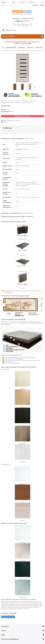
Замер (13, 2)
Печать (5, 122)
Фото (43, 2)
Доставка (22, 2)
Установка (31, 2)
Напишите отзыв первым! (14, 120)
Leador (13, 112)
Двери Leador (21, 48)
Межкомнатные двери (11, 48)
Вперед (35, 87)
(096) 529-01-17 (17, 19)
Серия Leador (30, 48)
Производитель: (6, 112)
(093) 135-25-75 (25, 21)
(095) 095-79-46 (28, 19)
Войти (42, 5)
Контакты (4, 2)
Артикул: (4, 110)
